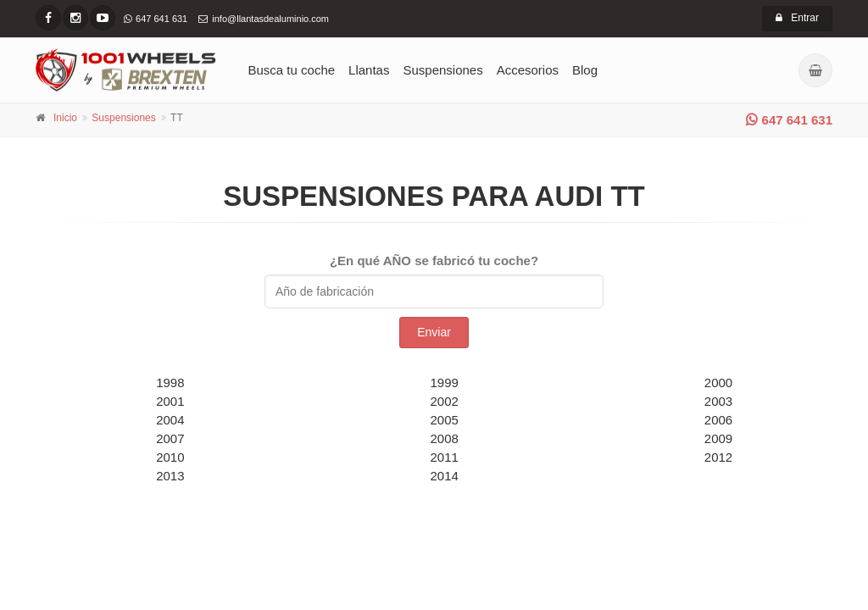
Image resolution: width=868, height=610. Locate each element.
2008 (445, 438)
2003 (718, 401)
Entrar (797, 18)
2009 (718, 438)
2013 (170, 476)
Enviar (434, 332)
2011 (445, 457)
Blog (585, 70)
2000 (718, 383)
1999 (445, 383)
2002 (445, 401)
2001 (170, 401)
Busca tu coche (292, 70)
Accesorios (528, 70)
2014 (445, 476)
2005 (445, 420)
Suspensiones (442, 70)
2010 (170, 457)
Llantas (369, 70)
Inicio (65, 118)
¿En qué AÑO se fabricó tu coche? (434, 261)
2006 (718, 420)
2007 (170, 438)
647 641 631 (789, 120)
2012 (718, 457)
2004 (170, 420)
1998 (170, 383)
